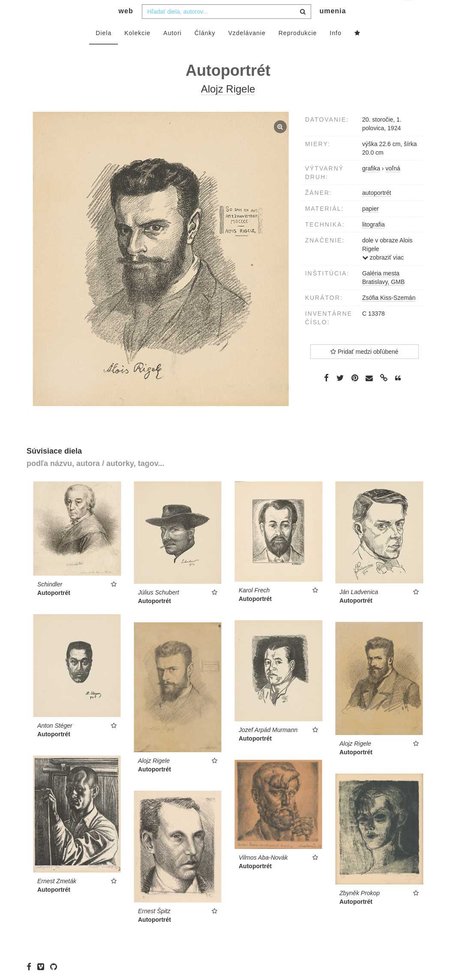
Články (205, 50)
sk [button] (409, 13)
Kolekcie (137, 50)
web (126, 28)
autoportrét (377, 210)
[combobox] (226, 29)
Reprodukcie (298, 50)
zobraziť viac (383, 275)
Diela (103, 50)
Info (335, 50)
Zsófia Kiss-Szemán (389, 315)
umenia (333, 28)
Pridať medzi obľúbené (364, 369)
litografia (373, 242)
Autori (172, 50)
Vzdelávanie (247, 50)
